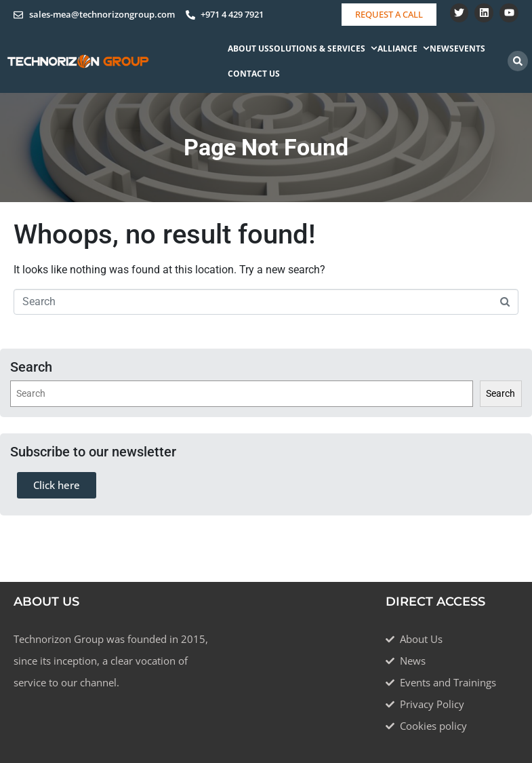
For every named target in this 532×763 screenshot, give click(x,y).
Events (470, 48)
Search (500, 393)
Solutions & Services (323, 48)
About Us (248, 48)
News (442, 48)
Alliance (404, 48)
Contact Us (254, 74)
